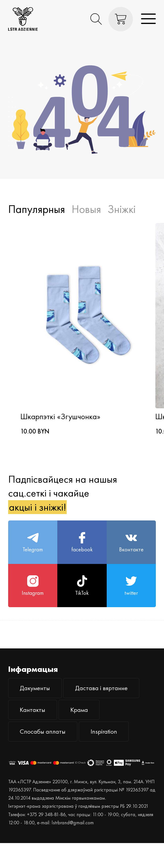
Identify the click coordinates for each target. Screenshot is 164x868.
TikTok (82, 586)
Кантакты (33, 710)
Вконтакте (131, 543)
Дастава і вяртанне (101, 688)
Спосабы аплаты (43, 732)
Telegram (33, 543)
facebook (82, 543)
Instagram (33, 586)
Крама (79, 710)
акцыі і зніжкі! (38, 507)
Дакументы (35, 688)
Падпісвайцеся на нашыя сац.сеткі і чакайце (63, 493)
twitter (131, 586)
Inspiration (104, 732)
